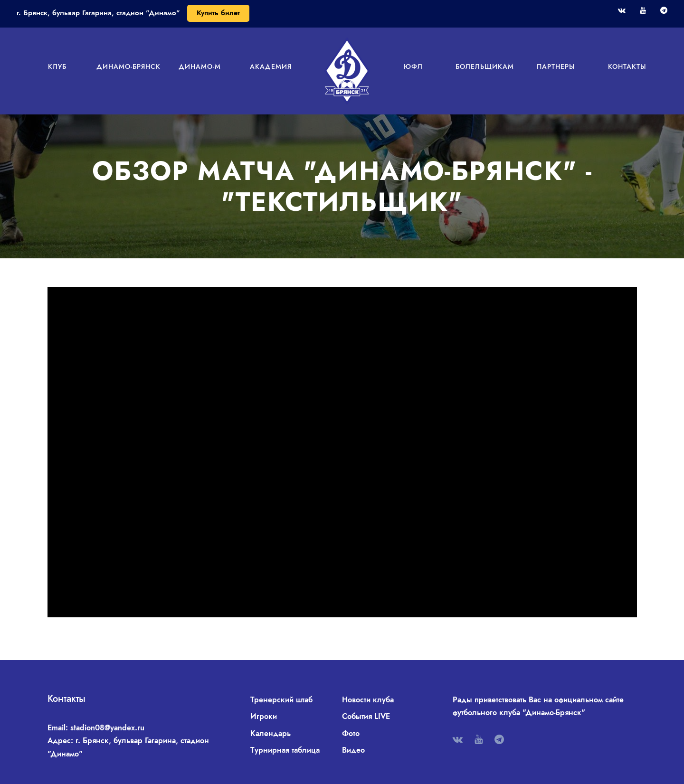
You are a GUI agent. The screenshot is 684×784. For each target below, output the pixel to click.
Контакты (627, 66)
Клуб (57, 66)
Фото (351, 733)
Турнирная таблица (285, 750)
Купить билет (218, 13)
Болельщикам (485, 66)
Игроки (264, 716)
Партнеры (556, 66)
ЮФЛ (413, 66)
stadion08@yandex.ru (107, 728)
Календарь (271, 733)
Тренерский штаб (281, 700)
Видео (353, 750)
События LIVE (366, 716)
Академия (271, 66)
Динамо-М (200, 66)
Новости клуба (368, 700)
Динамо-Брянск (128, 66)
